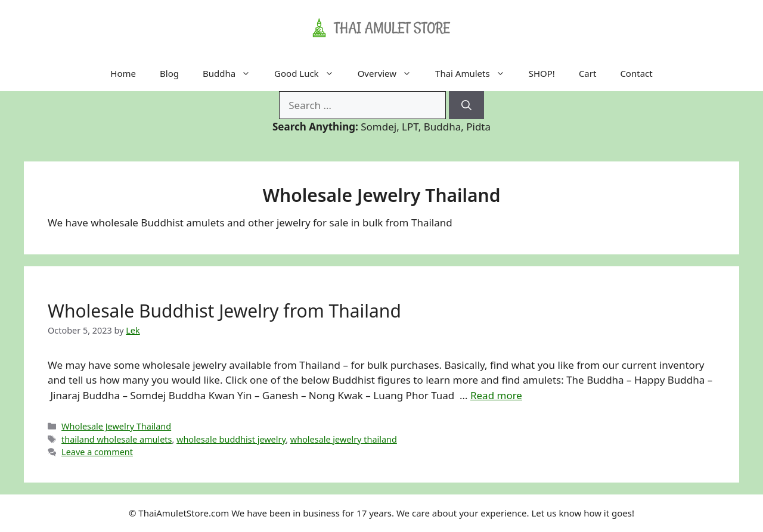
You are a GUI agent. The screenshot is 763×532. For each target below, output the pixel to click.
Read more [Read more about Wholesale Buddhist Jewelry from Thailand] (496, 395)
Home (123, 73)
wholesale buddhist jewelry (231, 439)
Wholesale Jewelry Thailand (116, 426)
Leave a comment (97, 452)
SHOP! (542, 73)
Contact (636, 73)
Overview (390, 73)
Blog (169, 73)
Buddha (232, 73)
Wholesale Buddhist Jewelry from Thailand (224, 311)
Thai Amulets (476, 73)
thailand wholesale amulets (117, 439)
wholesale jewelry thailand (344, 439)
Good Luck (310, 73)
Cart (588, 73)
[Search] (466, 105)
